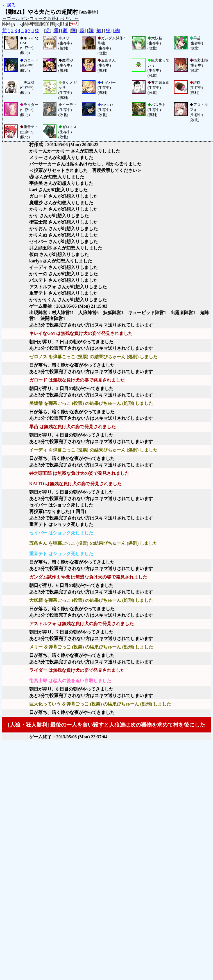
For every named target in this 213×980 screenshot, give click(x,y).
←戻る (9, 5)
